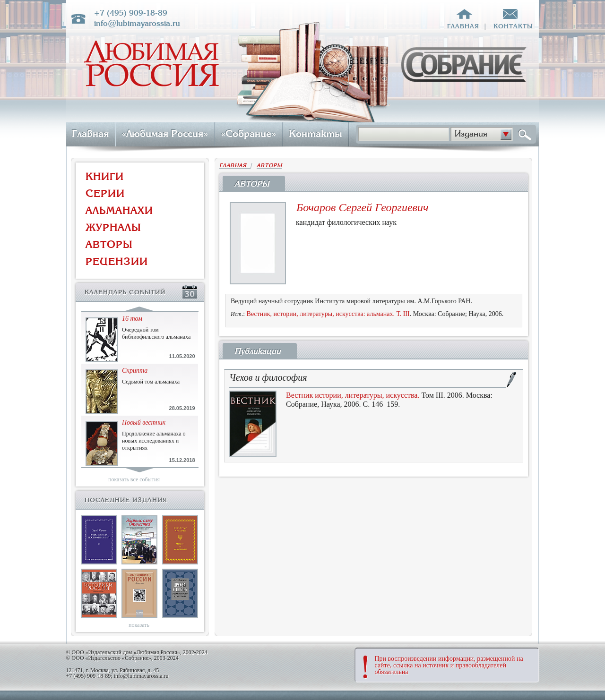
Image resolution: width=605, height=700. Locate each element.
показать (139, 625)
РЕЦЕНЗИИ (117, 261)
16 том (132, 319)
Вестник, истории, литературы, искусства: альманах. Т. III (328, 314)
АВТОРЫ (109, 244)
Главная (90, 134)
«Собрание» (248, 134)
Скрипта (135, 371)
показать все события (134, 479)
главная (463, 26)
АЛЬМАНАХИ (119, 210)
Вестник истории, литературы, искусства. (353, 395)
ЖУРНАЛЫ (113, 227)
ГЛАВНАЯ (235, 166)
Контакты (315, 134)
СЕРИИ (105, 193)
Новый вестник (144, 423)
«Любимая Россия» (165, 134)
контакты (513, 26)
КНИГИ (105, 176)
